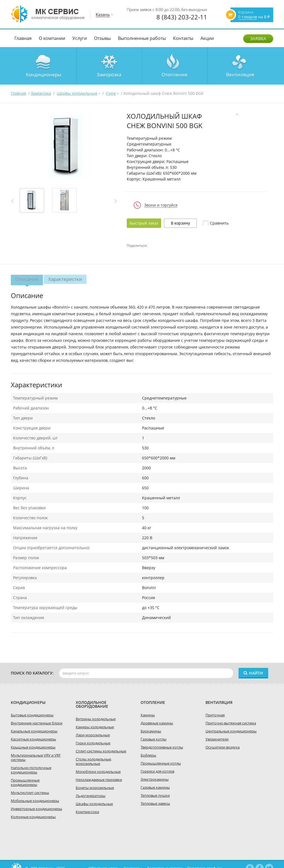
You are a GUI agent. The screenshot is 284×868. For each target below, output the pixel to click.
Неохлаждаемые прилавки (99, 780)
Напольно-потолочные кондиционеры (31, 770)
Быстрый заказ (144, 223)
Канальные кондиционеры (34, 731)
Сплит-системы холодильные (101, 751)
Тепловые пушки (155, 795)
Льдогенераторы (91, 796)
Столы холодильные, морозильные (94, 761)
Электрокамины (155, 779)
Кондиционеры (44, 74)
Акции (207, 38)
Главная (23, 38)
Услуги (80, 38)
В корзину (180, 223)
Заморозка (109, 74)
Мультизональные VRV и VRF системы (36, 757)
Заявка (258, 39)
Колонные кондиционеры (33, 817)
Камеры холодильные (95, 727)
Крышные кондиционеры (33, 747)
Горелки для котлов (157, 771)
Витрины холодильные (96, 719)
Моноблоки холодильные (98, 772)
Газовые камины (155, 787)
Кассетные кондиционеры (33, 739)
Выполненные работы (142, 38)
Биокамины (151, 731)
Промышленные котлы (161, 763)
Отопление (174, 74)
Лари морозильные (93, 735)
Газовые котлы (154, 739)
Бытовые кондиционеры (32, 715)
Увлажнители (217, 739)
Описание (27, 281)
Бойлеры (148, 755)
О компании (52, 38)
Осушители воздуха (223, 747)
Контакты (183, 38)
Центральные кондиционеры (231, 731)
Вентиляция (240, 74)
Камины (148, 715)
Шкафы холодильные (94, 804)
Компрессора (87, 812)
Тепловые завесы (155, 803)
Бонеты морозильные (95, 788)
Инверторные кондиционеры (36, 809)
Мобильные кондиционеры (35, 801)
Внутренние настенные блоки (37, 723)
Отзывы (102, 38)
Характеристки (65, 279)
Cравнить (219, 223)
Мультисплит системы (30, 793)
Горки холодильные (93, 743)
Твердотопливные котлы (162, 747)
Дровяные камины (157, 723)
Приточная (215, 715)
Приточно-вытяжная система (231, 723)
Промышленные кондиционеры (25, 782)
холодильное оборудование (92, 704)
